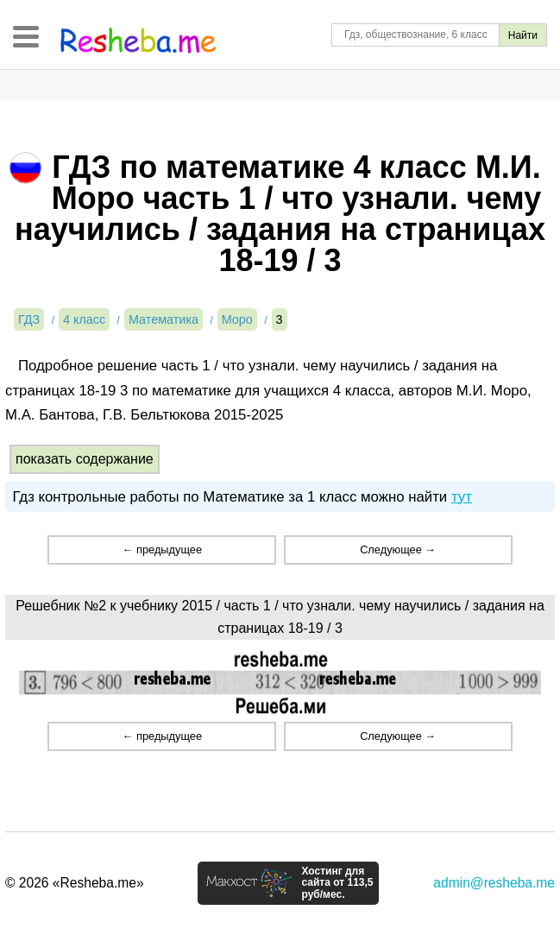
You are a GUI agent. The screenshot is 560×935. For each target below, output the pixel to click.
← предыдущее (162, 550)
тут (462, 497)
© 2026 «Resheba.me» (75, 883)
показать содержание (85, 459)
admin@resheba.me (494, 883)
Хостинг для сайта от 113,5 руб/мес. (337, 883)
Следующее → (398, 550)
